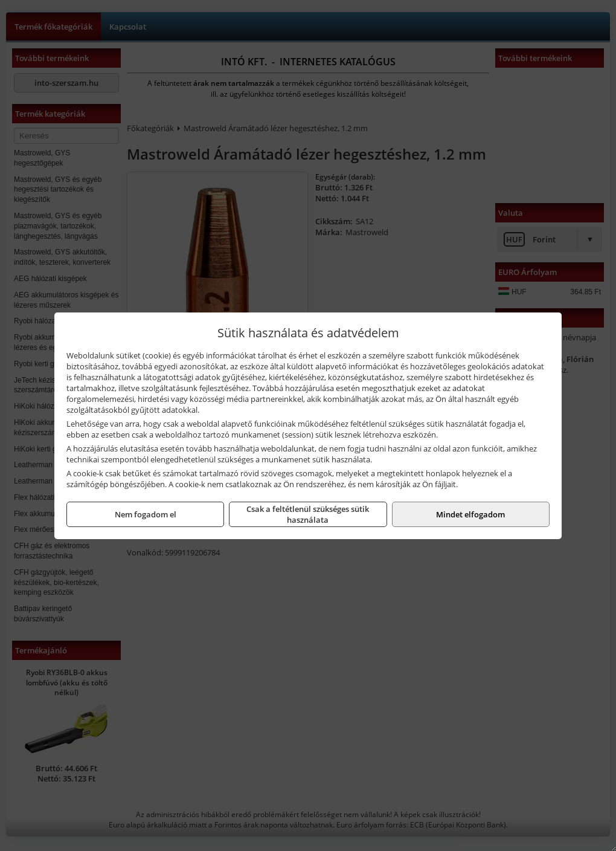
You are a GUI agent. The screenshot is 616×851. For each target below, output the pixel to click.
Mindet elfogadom (470, 514)
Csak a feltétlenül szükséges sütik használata (308, 514)
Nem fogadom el (146, 514)
